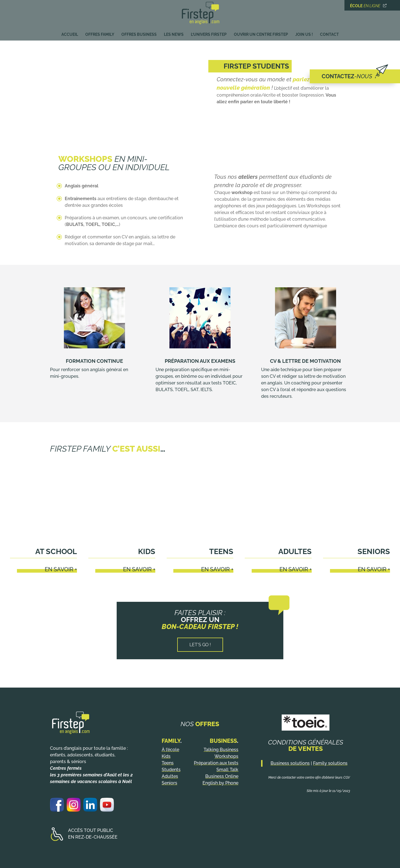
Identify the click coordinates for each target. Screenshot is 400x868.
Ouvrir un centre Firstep (261, 33)
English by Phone (220, 783)
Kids (147, 551)
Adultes (295, 551)
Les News (174, 33)
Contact (329, 33)
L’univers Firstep (209, 33)
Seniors (374, 551)
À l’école (170, 750)
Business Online (222, 776)
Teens (221, 551)
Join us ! (304, 33)
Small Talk (227, 770)
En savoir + (61, 569)
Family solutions (330, 763)
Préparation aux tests (216, 763)
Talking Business (221, 750)
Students (171, 770)
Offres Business (139, 33)
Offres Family (100, 33)
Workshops (226, 756)
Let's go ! (200, 645)
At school (56, 551)
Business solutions (290, 763)
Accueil (70, 33)
